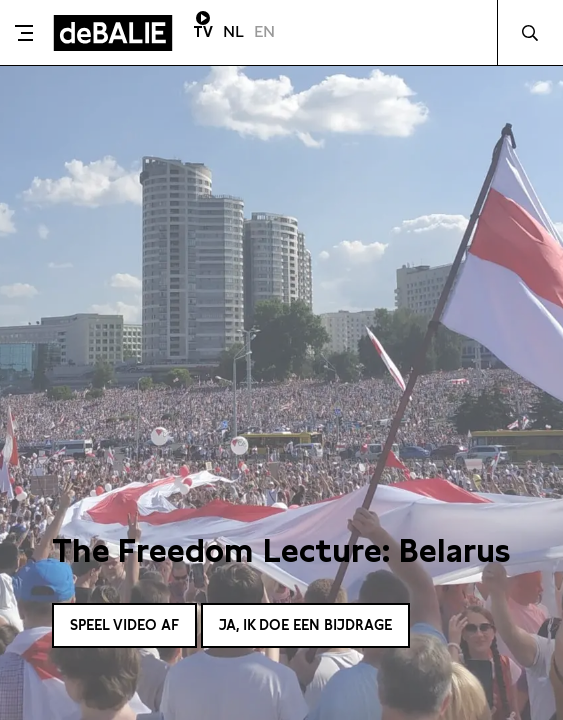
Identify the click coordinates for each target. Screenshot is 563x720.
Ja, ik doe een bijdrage (305, 625)
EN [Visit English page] (264, 31)
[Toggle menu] (24, 33)
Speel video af (124, 625)
